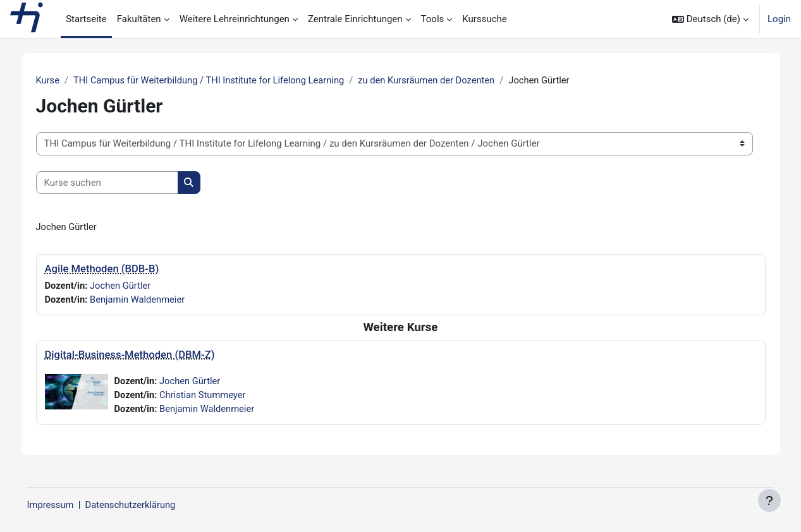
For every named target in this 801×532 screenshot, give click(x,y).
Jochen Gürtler (131, 286)
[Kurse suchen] (116, 183)
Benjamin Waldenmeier (149, 300)
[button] (710, 19)
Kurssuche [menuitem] (484, 19)
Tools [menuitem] (433, 19)
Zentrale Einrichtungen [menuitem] (355, 19)
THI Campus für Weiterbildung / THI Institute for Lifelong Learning (222, 80)
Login (779, 19)
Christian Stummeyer (214, 396)
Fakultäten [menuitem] (139, 19)
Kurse (57, 80)
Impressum (69, 505)
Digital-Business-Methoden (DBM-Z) (139, 355)
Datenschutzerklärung (150, 505)
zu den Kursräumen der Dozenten (444, 80)
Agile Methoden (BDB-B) (111, 269)
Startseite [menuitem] (86, 19)
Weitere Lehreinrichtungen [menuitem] (235, 19)
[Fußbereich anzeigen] (769, 500)
